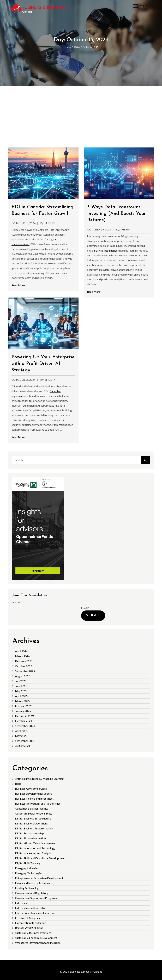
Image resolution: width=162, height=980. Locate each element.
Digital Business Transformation (34, 828)
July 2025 (21, 681)
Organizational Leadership (31, 923)
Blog (18, 784)
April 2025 (21, 696)
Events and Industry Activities (32, 883)
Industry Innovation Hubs (30, 908)
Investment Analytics (27, 918)
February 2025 (24, 706)
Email (85, 608)
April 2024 (21, 731)
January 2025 (23, 711)
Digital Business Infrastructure (33, 818)
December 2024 (25, 716)
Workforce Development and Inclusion (38, 943)
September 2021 (25, 741)
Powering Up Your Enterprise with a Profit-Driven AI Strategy (43, 364)
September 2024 (25, 726)
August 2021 (23, 746)
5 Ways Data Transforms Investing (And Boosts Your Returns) (116, 214)
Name (17, 602)
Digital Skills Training (28, 863)
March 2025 (22, 701)
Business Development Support (33, 794)
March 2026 (22, 656)
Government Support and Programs (36, 898)
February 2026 (24, 661)
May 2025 (21, 691)
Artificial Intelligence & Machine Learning (39, 779)
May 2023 (21, 736)
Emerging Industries (27, 868)
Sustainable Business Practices (33, 933)
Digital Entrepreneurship (29, 833)
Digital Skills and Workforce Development (40, 858)
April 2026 (21, 651)
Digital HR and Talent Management (36, 843)
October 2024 (24, 721)
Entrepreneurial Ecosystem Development (39, 878)
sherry (50, 223)
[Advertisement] (81, 111)
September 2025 (25, 671)
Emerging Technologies (29, 873)
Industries (21, 903)
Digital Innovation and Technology (35, 848)
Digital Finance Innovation (30, 838)
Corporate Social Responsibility (34, 813)
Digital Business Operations (31, 823)
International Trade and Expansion (35, 913)
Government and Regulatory (32, 893)
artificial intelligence (105, 250)
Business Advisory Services (31, 789)
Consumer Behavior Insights (32, 808)
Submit (93, 616)
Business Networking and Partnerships (38, 803)
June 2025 (21, 686)
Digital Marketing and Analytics (34, 853)
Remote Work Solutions (29, 928)
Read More (18, 285)
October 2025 (24, 666)
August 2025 (23, 676)
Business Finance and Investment (34, 798)
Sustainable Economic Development (36, 938)
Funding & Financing (27, 888)
